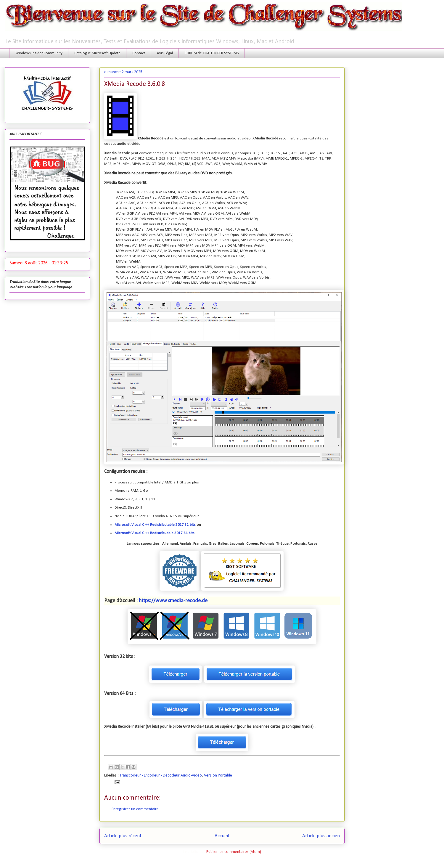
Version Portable (218, 775)
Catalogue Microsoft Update (97, 53)
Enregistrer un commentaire (135, 809)
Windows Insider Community (39, 53)
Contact (139, 53)
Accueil (222, 836)
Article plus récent (123, 836)
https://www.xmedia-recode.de (173, 601)
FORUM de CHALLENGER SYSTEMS (212, 53)
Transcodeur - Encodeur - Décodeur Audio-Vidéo (161, 775)
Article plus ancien (321, 836)
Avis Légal (165, 53)
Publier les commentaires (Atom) (234, 852)
